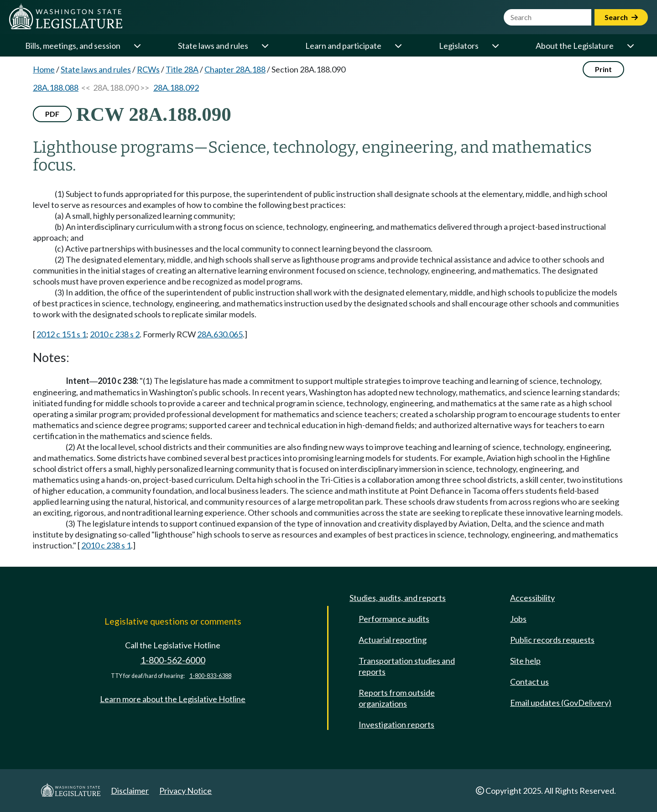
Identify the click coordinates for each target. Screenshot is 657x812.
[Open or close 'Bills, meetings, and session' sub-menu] (137, 46)
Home (44, 69)
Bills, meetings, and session (73, 46)
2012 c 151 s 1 (61, 334)
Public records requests (552, 640)
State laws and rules (213, 46)
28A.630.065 (220, 334)
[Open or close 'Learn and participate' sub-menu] (398, 46)
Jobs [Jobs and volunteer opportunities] (518, 619)
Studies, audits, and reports (398, 598)
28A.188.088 (56, 88)
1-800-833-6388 (210, 676)
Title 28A (182, 69)
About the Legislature (575, 46)
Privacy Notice (185, 791)
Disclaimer (130, 791)
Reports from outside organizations (397, 698)
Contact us (529, 682)
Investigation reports (396, 724)
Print (603, 69)
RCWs (148, 69)
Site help (525, 661)
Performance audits (394, 619)
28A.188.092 (176, 88)
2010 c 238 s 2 (115, 334)
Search (621, 17)
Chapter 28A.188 (235, 69)
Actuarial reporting (393, 640)
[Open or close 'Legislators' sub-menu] (495, 46)
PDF (52, 114)
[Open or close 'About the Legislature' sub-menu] (630, 46)
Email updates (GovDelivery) (561, 703)
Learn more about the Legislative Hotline (173, 699)
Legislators (459, 46)
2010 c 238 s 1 (106, 545)
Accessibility (532, 598)
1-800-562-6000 (173, 660)
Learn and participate (343, 46)
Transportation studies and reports (407, 666)
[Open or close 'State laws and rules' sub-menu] (265, 46)
